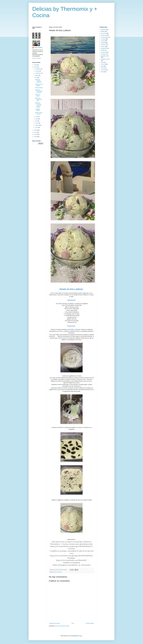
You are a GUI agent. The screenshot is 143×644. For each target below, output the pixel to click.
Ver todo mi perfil (36, 58)
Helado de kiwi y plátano (39, 85)
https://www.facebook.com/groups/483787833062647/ (72, 556)
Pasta (102, 62)
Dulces (56, 572)
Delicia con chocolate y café (39, 100)
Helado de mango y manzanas (38, 81)
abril (37, 121)
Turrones (103, 70)
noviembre (38, 69)
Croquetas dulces (38, 110)
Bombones (104, 35)
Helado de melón (38, 95)
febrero (37, 125)
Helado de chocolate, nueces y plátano (38, 105)
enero (37, 127)
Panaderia (104, 52)
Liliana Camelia (38, 48)
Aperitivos (103, 30)
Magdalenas (104, 48)
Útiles (102, 72)
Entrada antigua (90, 623)
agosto (37, 75)
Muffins (103, 50)
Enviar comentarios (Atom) (62, 626)
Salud (102, 66)
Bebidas (103, 31)
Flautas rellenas (39, 88)
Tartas (103, 68)
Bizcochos (104, 33)
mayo (37, 119)
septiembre (38, 73)
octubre (37, 71)
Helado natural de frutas (39, 113)
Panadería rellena (105, 59)
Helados (60, 572)
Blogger (80, 636)
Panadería (104, 54)
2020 (35, 137)
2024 (35, 67)
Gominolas (104, 45)
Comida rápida (105, 37)
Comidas (103, 39)
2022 (35, 132)
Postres (103, 64)
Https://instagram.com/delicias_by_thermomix (71, 565)
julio (36, 78)
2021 (35, 134)
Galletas (103, 43)
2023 (35, 130)
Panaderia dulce (105, 56)
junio (37, 117)
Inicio (73, 623)
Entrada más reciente (55, 623)
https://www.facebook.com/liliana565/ (72, 560)
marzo (37, 123)
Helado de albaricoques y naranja (39, 91)
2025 (35, 65)
